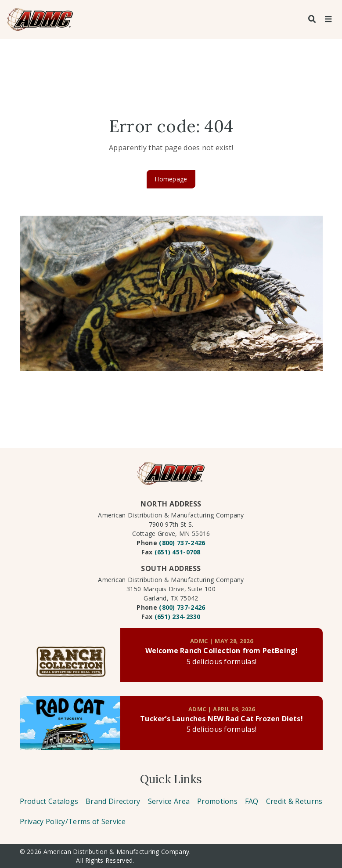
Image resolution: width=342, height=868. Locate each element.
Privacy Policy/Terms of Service (73, 821)
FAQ (252, 801)
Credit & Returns (294, 801)
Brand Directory (113, 801)
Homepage (171, 179)
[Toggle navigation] (328, 19)
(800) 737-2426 (182, 543)
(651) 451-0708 (178, 552)
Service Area (169, 801)
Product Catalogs (49, 801)
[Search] (312, 19)
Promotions (217, 801)
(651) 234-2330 (178, 617)
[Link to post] (70, 655)
